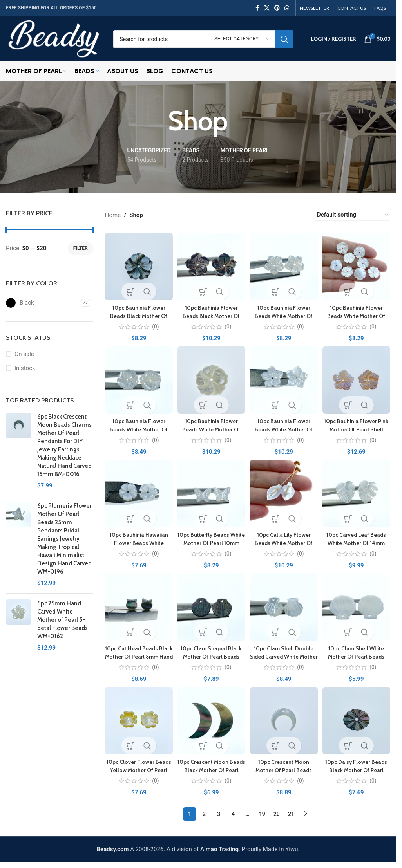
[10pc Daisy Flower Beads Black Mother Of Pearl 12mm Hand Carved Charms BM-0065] (358, 723)
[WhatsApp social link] (287, 8)
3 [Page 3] (219, 815)
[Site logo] (53, 38)
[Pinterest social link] (277, 8)
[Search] (203, 39)
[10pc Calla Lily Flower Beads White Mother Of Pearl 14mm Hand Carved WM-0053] (284, 494)
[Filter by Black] (42, 303)
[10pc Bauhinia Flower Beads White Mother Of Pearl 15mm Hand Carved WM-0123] (211, 380)
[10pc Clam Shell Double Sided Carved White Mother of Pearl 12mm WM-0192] (284, 608)
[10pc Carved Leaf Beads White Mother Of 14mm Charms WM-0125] (358, 494)
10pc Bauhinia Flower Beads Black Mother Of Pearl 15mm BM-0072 (211, 314)
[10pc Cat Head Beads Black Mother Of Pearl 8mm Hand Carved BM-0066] (138, 608)
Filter (81, 248)
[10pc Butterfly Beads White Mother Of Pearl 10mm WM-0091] (211, 494)
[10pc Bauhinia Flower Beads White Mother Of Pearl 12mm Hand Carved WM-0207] (358, 265)
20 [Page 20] (277, 815)
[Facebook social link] (257, 8)
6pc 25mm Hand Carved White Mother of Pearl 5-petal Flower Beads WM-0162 (62, 620)
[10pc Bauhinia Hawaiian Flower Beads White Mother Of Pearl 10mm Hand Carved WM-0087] (138, 494)
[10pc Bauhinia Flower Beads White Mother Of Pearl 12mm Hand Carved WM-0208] (138, 380)
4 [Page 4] (233, 815)
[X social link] (267, 8)
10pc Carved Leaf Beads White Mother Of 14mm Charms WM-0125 (357, 542)
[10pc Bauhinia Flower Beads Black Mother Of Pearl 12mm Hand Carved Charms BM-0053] (138, 265)
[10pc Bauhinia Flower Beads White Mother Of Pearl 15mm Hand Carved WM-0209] (284, 380)
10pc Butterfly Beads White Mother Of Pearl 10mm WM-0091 (211, 542)
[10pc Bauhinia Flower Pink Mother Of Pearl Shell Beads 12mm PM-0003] (358, 380)
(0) (154, 324)
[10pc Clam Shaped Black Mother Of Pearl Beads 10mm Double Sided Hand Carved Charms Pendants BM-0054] (211, 608)
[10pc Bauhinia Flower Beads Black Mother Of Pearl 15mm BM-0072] (211, 265)
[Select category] (242, 39)
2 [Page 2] (204, 815)
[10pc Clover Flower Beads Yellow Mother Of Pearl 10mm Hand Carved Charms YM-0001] (138, 723)
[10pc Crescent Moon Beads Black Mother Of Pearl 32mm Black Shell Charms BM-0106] (211, 723)
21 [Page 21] (291, 815)
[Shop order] (353, 215)
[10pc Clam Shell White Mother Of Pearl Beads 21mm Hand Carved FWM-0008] (358, 608)
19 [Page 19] (262, 815)
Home (113, 215)
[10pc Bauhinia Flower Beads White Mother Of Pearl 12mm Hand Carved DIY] (284, 265)
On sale (24, 354)
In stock (25, 368)
